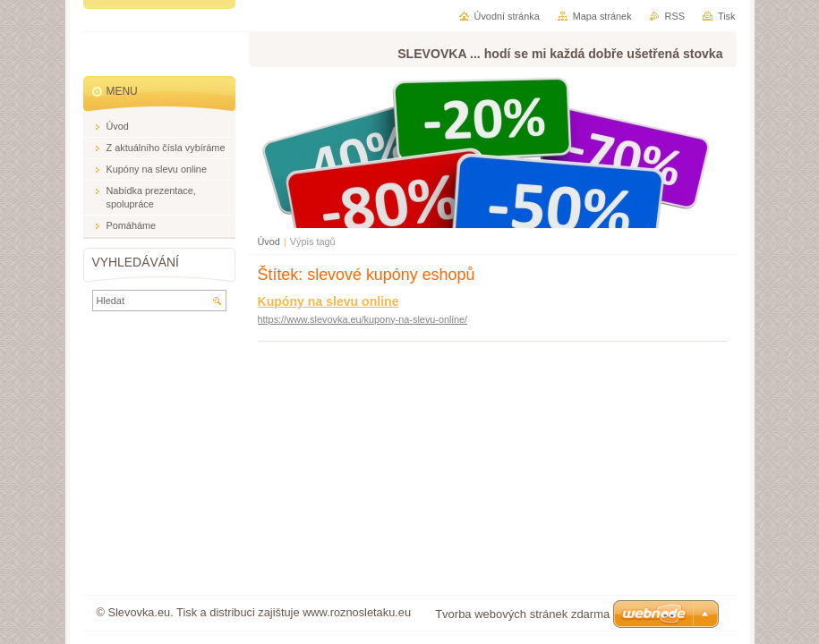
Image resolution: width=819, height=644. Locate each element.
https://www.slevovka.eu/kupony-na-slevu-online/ (363, 319)
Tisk (727, 16)
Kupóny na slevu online (328, 301)
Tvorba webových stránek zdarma (522, 614)
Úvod (269, 241)
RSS (675, 16)
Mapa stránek (602, 16)
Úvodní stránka (507, 16)
